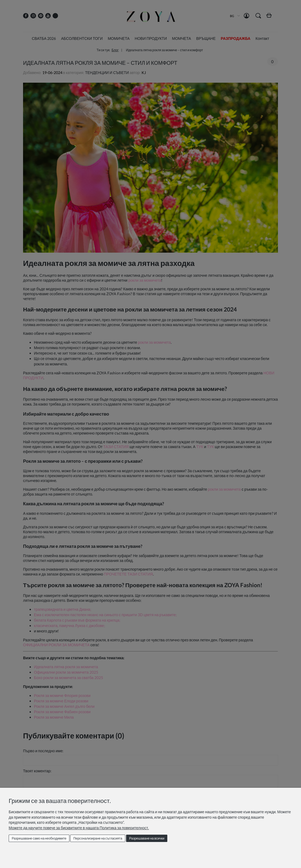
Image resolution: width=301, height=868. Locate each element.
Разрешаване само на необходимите (39, 838)
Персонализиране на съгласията (98, 838)
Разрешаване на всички (147, 838)
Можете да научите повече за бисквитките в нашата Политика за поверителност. (79, 828)
